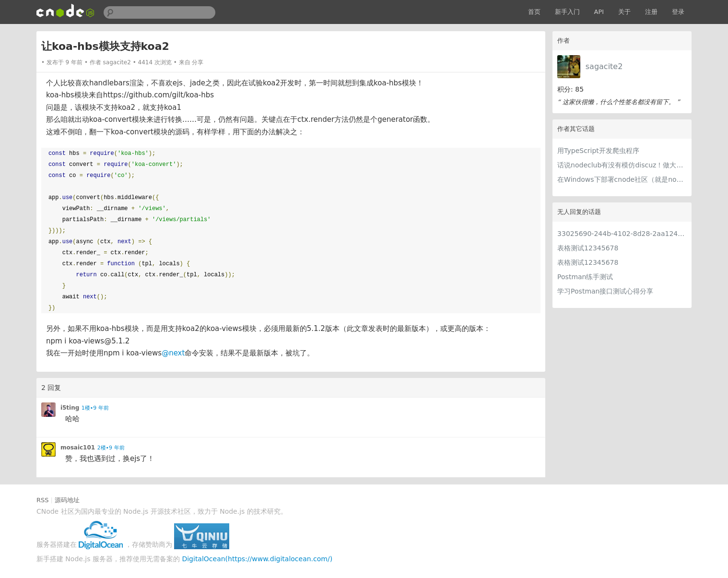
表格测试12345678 (588, 248)
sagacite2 (604, 66)
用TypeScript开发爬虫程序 (598, 151)
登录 (678, 12)
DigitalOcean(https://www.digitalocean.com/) (257, 559)
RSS (43, 500)
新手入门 (567, 12)
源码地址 (67, 500)
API (599, 12)
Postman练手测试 (585, 277)
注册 (651, 12)
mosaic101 (78, 448)
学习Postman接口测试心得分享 (605, 291)
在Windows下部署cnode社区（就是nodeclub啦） (622, 179)
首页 (534, 12)
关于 (624, 12)
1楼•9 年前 (95, 408)
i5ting (70, 408)
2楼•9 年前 (111, 448)
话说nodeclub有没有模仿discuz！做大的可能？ (622, 165)
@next (173, 353)
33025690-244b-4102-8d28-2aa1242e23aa (622, 234)
